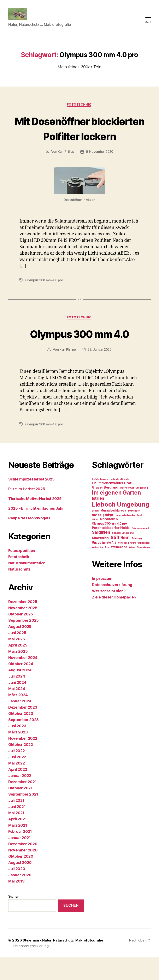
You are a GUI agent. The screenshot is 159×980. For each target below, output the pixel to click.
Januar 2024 (20, 724)
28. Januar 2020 (100, 372)
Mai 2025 (17, 662)
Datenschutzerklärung (112, 607)
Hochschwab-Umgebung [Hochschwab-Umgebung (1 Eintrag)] (134, 510)
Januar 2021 (19, 860)
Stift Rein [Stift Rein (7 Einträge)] (120, 560)
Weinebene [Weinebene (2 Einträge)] (119, 569)
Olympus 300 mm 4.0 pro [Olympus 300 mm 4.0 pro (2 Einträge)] (109, 546)
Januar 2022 (20, 798)
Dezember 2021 (22, 804)
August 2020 (20, 885)
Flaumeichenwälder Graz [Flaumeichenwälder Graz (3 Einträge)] (112, 506)
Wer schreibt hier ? (109, 613)
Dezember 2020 (23, 866)
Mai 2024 (17, 711)
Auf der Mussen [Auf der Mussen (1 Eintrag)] (101, 502)
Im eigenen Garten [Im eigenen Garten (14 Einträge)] (116, 515)
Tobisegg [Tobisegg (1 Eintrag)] (137, 561)
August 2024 (20, 693)
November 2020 (23, 873)
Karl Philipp (65, 174)
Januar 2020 (20, 898)
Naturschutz (19, 592)
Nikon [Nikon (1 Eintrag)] (95, 542)
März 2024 (18, 717)
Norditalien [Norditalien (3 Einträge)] (109, 542)
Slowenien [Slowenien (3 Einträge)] (100, 560)
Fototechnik (79, 111)
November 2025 (23, 630)
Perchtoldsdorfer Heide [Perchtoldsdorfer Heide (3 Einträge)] (111, 550)
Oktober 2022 (21, 767)
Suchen (14, 919)
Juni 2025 (17, 655)
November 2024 (23, 680)
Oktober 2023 (21, 736)
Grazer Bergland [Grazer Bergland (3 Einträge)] (105, 510)
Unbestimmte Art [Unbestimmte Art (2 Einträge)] (104, 565)
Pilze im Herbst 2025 (27, 511)
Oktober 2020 (21, 879)
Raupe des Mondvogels (29, 541)
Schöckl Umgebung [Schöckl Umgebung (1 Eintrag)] (123, 556)
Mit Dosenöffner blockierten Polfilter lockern (79, 142)
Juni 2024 (17, 705)
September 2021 (23, 817)
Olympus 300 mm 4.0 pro (45, 302)
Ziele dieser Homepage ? (114, 620)
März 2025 (18, 674)
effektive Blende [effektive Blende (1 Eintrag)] (120, 502)
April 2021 (17, 842)
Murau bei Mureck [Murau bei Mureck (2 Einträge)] (113, 533)
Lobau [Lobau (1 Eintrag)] (95, 533)
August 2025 (20, 649)
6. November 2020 (100, 174)
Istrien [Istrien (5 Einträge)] (98, 521)
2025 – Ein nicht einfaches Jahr (36, 531)
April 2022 (18, 792)
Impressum (102, 601)
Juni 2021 (17, 829)
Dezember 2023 (23, 730)
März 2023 (18, 755)
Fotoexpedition (22, 573)
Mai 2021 (16, 835)
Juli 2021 (16, 823)
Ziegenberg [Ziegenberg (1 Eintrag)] (143, 570)
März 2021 (18, 848)
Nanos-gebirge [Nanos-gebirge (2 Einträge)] (103, 537)
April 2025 (18, 668)
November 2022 (23, 761)
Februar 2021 (20, 854)
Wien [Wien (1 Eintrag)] (132, 570)
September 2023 (23, 742)
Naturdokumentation (27, 586)
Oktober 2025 (21, 637)
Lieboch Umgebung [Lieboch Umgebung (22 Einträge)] (121, 527)
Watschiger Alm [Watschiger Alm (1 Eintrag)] (100, 570)
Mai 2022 (17, 786)
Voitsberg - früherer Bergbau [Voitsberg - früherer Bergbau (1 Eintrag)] (134, 565)
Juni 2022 (17, 780)
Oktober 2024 (21, 686)
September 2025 (23, 643)
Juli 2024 (17, 699)
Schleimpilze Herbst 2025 (31, 502)
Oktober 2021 (20, 811)
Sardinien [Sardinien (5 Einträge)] (101, 555)
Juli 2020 (17, 891)
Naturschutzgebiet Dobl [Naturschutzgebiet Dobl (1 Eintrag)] (128, 538)
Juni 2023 (17, 748)
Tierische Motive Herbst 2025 (35, 521)
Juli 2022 (17, 773)
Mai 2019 (16, 904)
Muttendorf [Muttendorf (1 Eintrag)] (134, 533)
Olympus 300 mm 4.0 (79, 356)
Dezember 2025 (23, 624)
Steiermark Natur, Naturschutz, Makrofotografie (65, 963)
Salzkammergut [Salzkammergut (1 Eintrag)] (140, 551)
